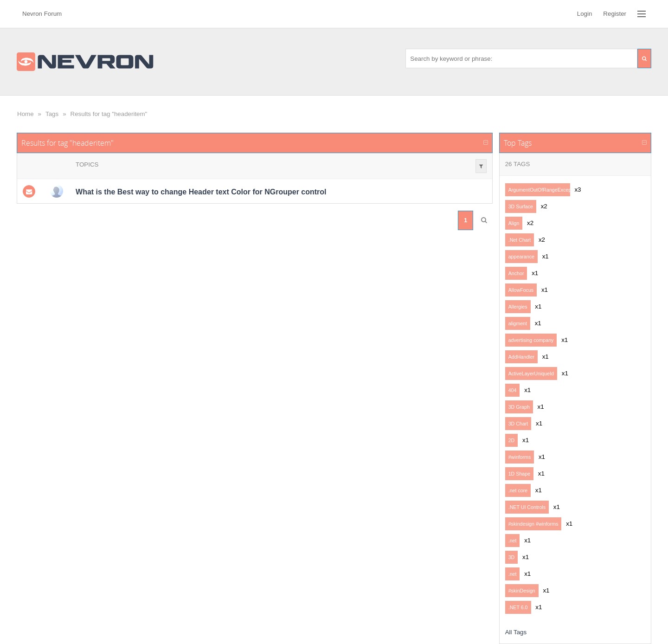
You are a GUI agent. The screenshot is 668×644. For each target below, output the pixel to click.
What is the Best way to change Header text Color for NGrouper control (201, 192)
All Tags (516, 632)
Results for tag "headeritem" (109, 114)
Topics (87, 164)
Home (26, 114)
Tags (52, 114)
